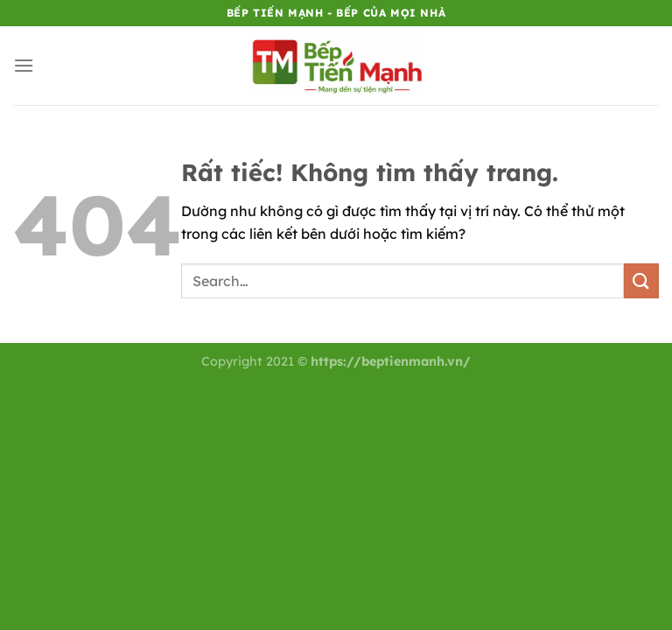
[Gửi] (641, 280)
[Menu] (24, 65)
